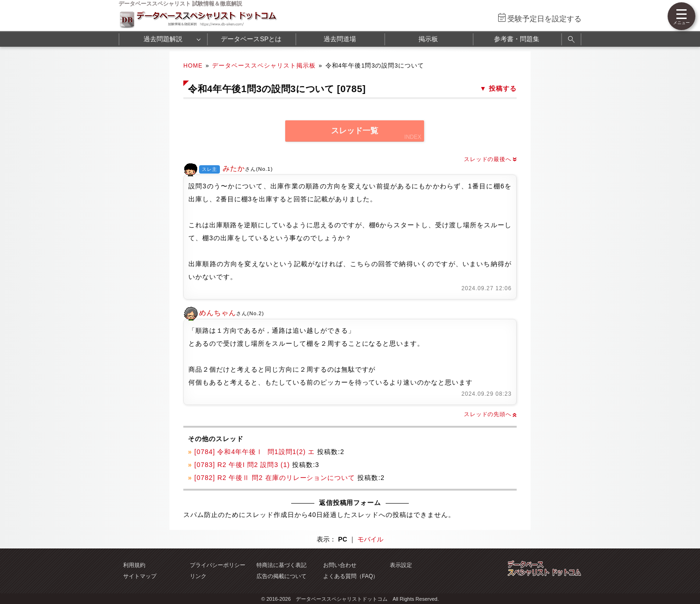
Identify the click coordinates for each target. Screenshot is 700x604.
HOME (193, 66)
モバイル (370, 539)
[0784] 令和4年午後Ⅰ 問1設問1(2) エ (255, 452)
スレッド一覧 (355, 131)
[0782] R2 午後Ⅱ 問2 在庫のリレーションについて (275, 478)
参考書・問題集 (517, 39)
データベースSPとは (251, 39)
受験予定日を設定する (544, 19)
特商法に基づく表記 (281, 565)
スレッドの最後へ (490, 159)
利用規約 (134, 565)
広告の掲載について (281, 576)
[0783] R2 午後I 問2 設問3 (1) (242, 465)
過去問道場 (340, 39)
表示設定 (401, 565)
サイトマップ (140, 576)
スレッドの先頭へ (490, 414)
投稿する (503, 88)
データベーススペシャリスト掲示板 (264, 66)
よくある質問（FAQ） (351, 576)
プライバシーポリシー (218, 565)
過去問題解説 (163, 39)
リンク (198, 576)
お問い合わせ (340, 565)
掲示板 (428, 39)
